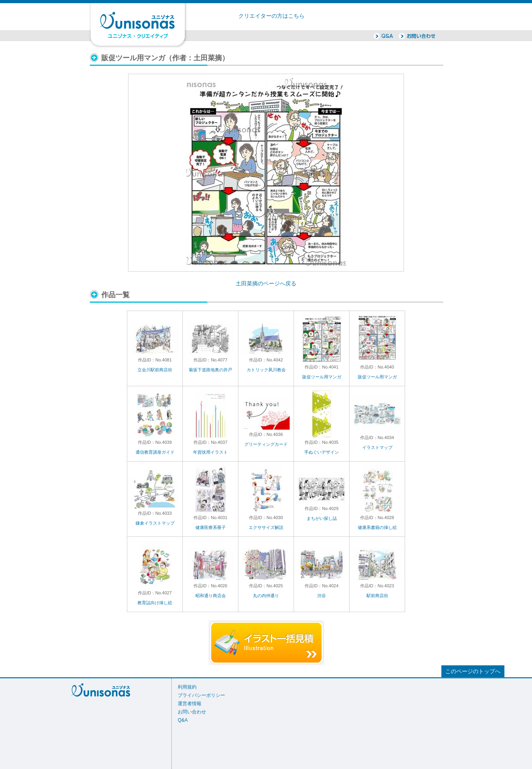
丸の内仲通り (266, 596)
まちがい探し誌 (322, 518)
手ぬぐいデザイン (322, 452)
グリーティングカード (266, 444)
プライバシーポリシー (201, 695)
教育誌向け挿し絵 (155, 603)
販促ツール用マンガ (322, 377)
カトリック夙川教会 (266, 370)
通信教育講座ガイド (155, 452)
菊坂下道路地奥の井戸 (210, 370)
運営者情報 (190, 704)
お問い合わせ (192, 712)
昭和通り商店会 (211, 596)
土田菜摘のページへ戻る (266, 284)
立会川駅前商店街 (155, 370)
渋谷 (322, 596)
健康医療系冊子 (211, 527)
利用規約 (187, 687)
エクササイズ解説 (266, 527)
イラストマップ (377, 447)
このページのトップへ (473, 671)
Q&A (183, 720)
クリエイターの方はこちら (272, 16)
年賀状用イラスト (210, 452)
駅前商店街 (377, 596)
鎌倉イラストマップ (155, 523)
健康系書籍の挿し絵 (377, 527)
